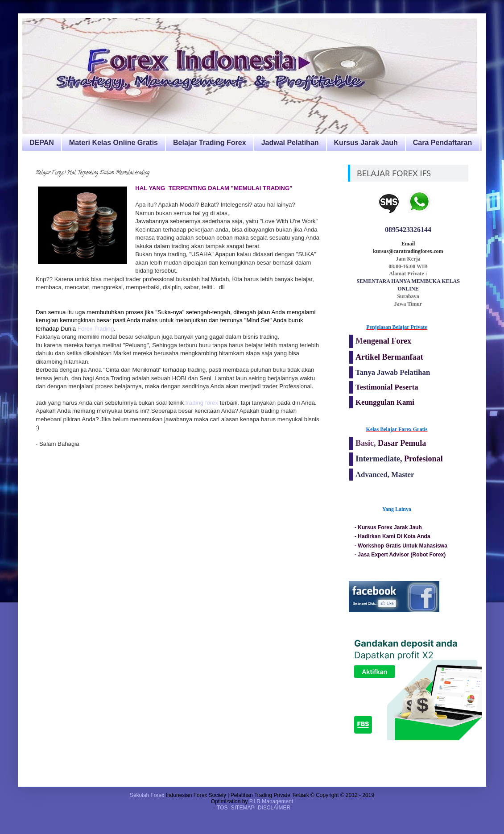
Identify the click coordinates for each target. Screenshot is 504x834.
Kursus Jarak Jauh (366, 143)
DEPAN (42, 143)
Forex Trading (96, 329)
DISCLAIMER (274, 808)
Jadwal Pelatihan (290, 143)
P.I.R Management (271, 801)
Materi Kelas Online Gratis (114, 143)
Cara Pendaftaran (443, 143)
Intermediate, (380, 459)
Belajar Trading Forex (210, 143)
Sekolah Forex (147, 795)
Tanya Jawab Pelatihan (393, 372)
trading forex (201, 403)
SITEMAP (243, 808)
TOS (222, 808)
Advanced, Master (385, 475)
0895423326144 (408, 230)
